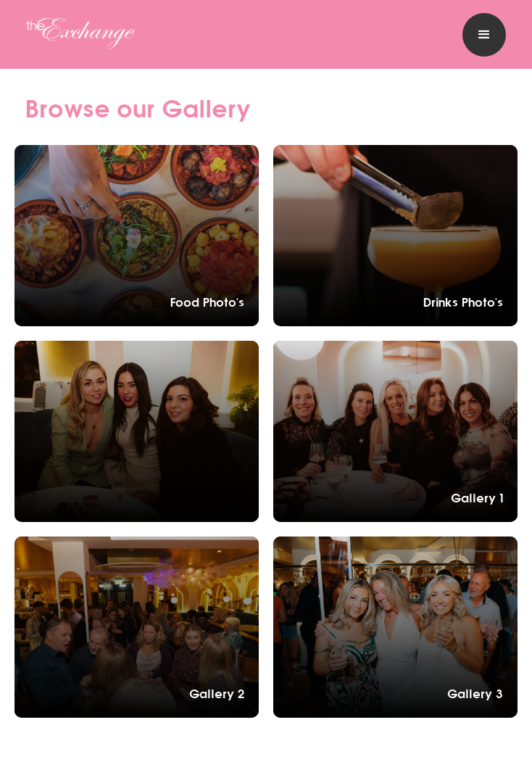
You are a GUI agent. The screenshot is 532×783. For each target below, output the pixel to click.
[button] (484, 35)
